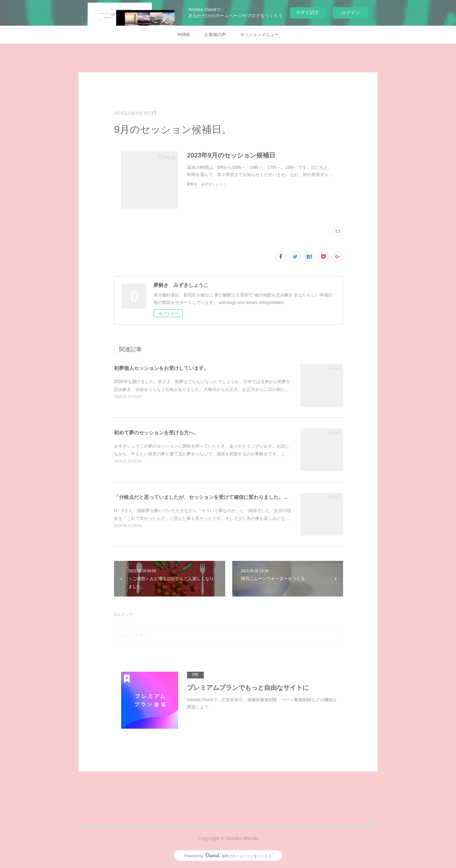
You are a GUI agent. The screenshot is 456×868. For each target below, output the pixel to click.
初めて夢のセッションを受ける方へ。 (156, 433)
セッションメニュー (259, 35)
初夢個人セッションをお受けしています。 (161, 368)
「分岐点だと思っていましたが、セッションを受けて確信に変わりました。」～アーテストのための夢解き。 (236, 497)
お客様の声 (215, 35)
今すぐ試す (308, 12)
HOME (184, 35)
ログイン (351, 13)
